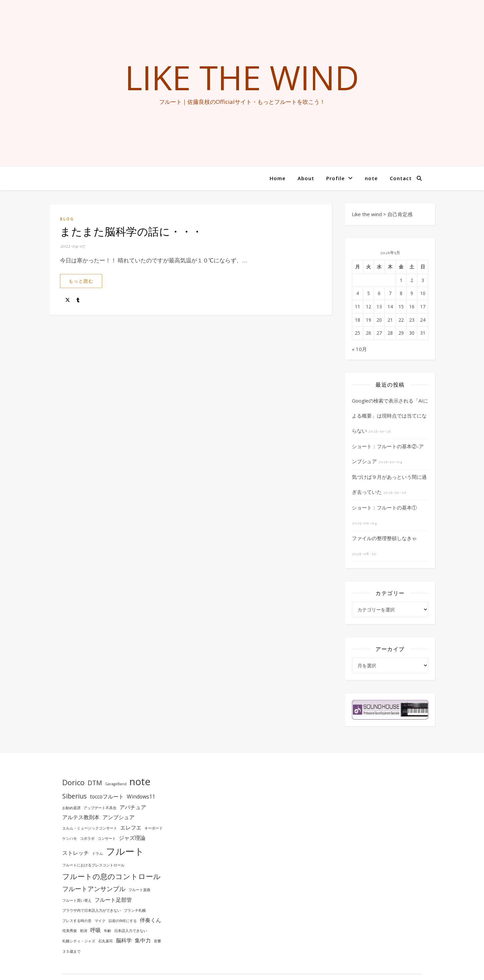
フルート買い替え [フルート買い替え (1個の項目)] (77, 900)
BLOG (67, 219)
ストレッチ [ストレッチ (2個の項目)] (76, 853)
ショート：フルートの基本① (384, 507)
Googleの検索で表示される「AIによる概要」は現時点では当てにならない (390, 416)
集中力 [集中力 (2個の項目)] (143, 940)
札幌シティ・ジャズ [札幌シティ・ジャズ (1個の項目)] (79, 941)
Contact (401, 178)
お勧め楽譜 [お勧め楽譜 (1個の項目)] (71, 808)
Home (278, 178)
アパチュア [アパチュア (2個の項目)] (133, 807)
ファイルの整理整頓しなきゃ (384, 538)
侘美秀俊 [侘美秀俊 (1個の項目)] (70, 931)
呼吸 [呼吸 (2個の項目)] (96, 930)
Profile (336, 178)
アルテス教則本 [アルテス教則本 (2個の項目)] (81, 817)
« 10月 (359, 349)
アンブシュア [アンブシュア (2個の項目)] (119, 817)
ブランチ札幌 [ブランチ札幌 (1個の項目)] (135, 910)
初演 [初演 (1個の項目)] (84, 931)
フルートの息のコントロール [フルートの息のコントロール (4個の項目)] (112, 876)
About (306, 178)
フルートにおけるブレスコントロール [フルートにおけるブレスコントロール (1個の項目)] (93, 865)
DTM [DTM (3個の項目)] (95, 783)
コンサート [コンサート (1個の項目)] (107, 838)
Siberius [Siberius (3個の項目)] (75, 796)
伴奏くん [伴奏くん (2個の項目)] (150, 920)
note (371, 178)
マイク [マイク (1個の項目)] (100, 921)
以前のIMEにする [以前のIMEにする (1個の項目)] (123, 921)
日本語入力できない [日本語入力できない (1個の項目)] (131, 931)
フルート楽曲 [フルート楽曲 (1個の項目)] (139, 890)
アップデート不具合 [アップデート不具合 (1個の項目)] (100, 808)
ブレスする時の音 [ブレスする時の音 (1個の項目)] (77, 921)
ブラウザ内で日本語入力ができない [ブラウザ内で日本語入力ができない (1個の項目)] (92, 910)
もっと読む (81, 281)
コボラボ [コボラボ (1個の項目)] (87, 838)
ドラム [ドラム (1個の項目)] (97, 853)
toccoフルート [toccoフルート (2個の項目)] (107, 797)
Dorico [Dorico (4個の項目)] (73, 782)
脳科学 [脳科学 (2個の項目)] (124, 940)
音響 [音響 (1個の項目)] (157, 941)
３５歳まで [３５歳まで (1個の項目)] (71, 951)
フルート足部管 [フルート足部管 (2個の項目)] (113, 900)
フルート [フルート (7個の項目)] (125, 851)
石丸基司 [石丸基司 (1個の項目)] (106, 941)
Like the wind (242, 77)
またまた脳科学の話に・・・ (131, 231)
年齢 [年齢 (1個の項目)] (108, 931)
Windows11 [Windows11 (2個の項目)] (141, 797)
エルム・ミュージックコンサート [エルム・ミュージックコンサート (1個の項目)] (90, 828)
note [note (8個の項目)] (140, 782)
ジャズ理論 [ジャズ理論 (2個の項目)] (132, 838)
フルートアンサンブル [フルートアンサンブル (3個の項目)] (94, 889)
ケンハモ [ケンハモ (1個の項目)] (70, 838)
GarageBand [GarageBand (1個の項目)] (116, 784)
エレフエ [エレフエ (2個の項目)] (131, 827)
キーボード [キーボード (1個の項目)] (154, 828)
